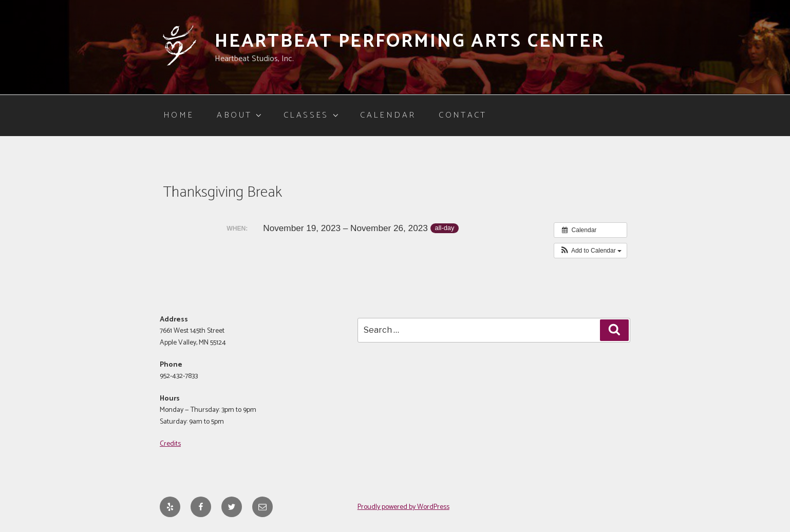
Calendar (388, 115)
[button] (590, 251)
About (240, 115)
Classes (312, 115)
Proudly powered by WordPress (403, 507)
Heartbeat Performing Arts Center (410, 41)
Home (178, 115)
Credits (170, 444)
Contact (463, 115)
